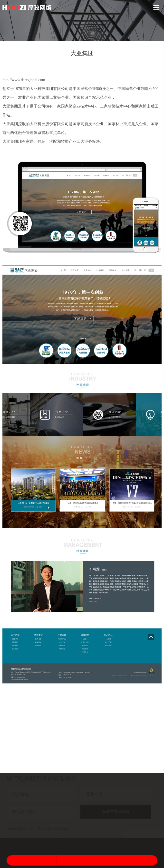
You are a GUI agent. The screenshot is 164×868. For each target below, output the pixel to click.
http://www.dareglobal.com (24, 80)
